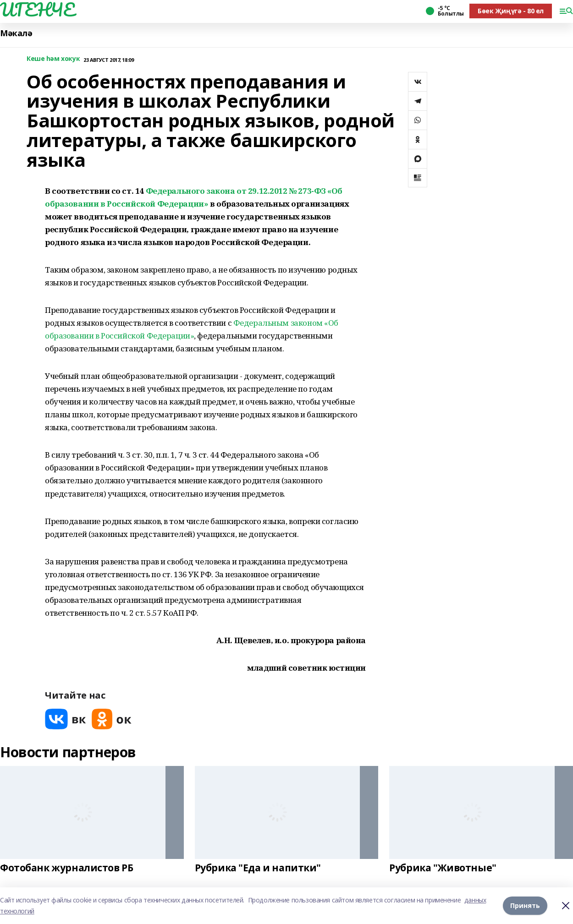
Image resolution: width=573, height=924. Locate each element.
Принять (525, 905)
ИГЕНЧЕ (37, 10)
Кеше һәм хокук (53, 59)
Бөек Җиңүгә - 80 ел (511, 11)
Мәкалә (16, 33)
